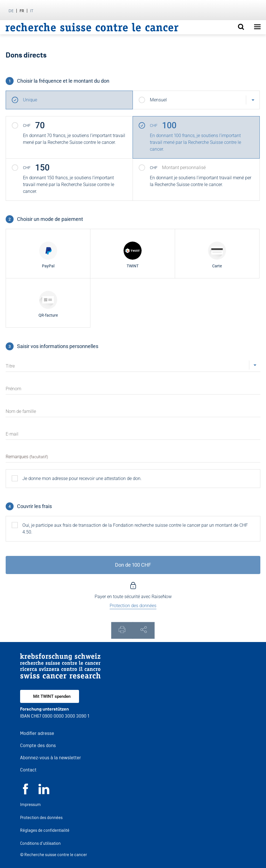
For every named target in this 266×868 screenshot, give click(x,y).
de (11, 11)
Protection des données (41, 817)
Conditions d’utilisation (40, 843)
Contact (28, 770)
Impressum (30, 804)
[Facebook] (25, 793)
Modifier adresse (37, 733)
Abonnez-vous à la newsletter (51, 758)
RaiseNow (162, 597)
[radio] (48, 254)
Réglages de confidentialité (45, 830)
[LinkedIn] (44, 793)
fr (22, 11)
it (32, 11)
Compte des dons (38, 746)
